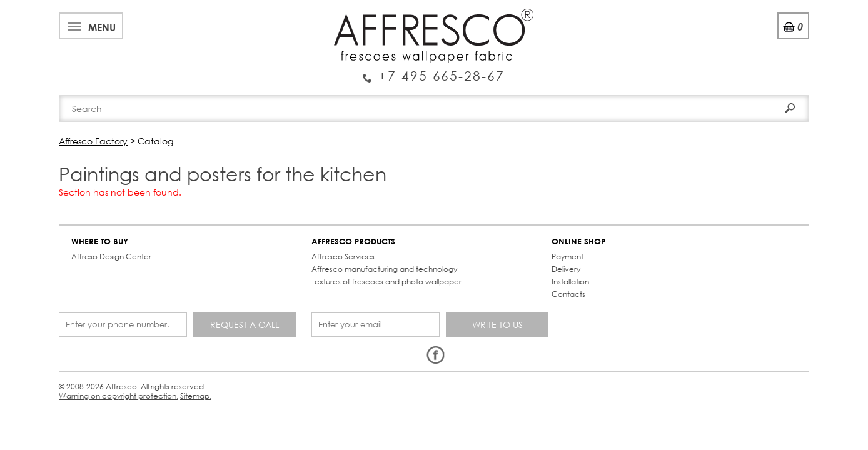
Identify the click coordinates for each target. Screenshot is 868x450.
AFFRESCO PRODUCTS (243, 238)
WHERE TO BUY (106, 238)
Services (316, 15)
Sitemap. (377, 347)
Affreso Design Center (118, 253)
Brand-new (274, 95)
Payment (385, 253)
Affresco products (438, 95)
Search (774, 67)
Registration (759, 43)
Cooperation (379, 15)
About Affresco (103, 15)
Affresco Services (233, 253)
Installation (388, 278)
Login (707, 43)
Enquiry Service (143, 52)
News (273, 15)
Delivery (383, 265)
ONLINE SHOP (396, 238)
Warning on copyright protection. (293, 347)
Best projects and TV (200, 15)
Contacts (598, 95)
